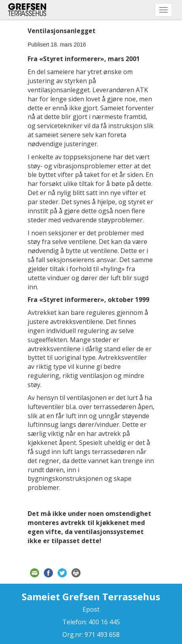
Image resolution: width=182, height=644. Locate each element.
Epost (91, 609)
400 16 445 (103, 622)
